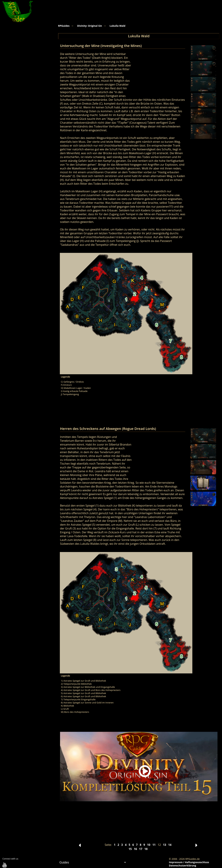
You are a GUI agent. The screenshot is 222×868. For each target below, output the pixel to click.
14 (170, 845)
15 (130, 849)
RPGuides (64, 26)
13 (165, 845)
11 (154, 845)
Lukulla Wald (118, 26)
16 (135, 849)
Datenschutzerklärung (183, 865)
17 (141, 849)
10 (149, 845)
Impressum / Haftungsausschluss (189, 862)
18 (146, 849)
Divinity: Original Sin (90, 26)
